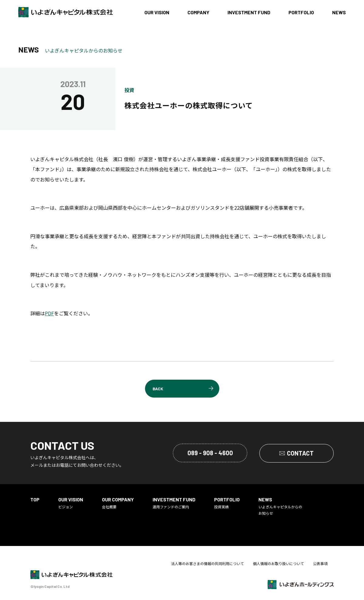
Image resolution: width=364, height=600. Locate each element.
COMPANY (198, 12)
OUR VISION (157, 12)
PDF (49, 313)
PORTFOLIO (301, 12)
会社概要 (118, 503)
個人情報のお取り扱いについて (278, 564)
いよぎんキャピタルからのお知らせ (280, 506)
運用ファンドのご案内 (174, 503)
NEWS (339, 12)
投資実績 (227, 503)
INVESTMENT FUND (249, 12)
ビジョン (71, 503)
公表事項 (320, 564)
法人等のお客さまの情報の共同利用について (207, 564)
